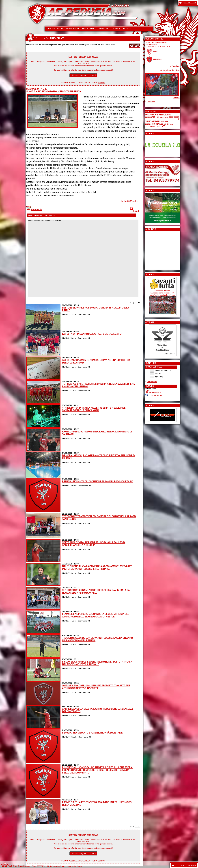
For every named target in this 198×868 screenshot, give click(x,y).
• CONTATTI (129, 29)
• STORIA (116, 29)
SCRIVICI (101, 83)
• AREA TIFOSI (72, 29)
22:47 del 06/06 (155, 395)
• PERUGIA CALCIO (54, 29)
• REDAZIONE (88, 29)
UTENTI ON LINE (189, 865)
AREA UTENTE (190, 3)
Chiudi (135, 211)
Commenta (34, 209)
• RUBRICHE (103, 29)
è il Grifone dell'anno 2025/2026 (159, 125)
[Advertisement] (154, 249)
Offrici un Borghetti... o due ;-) (83, 75)
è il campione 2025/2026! (162, 117)
